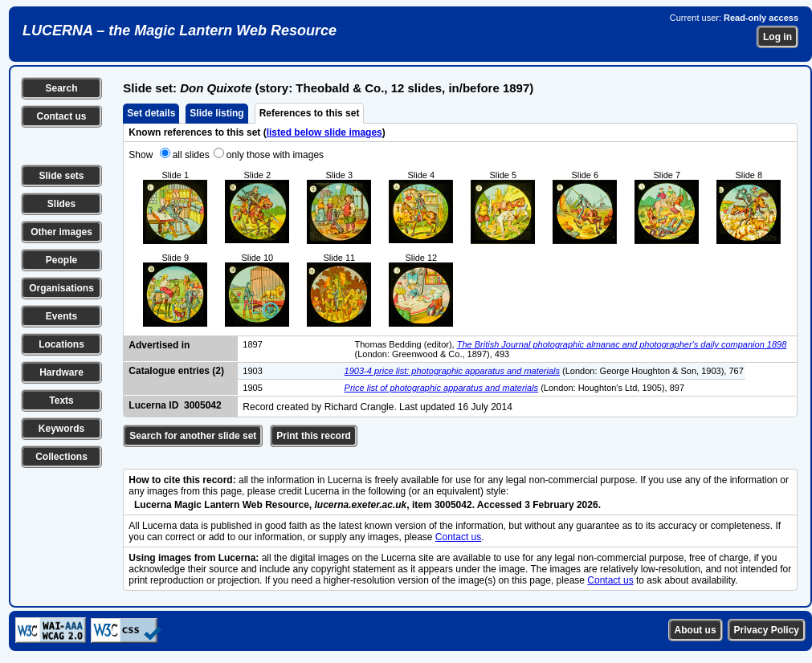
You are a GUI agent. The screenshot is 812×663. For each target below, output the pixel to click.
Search (61, 88)
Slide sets (61, 176)
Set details (151, 113)
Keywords (61, 429)
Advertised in (159, 345)
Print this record (314, 436)
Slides (61, 204)
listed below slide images (324, 132)
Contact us (61, 116)
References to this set (310, 113)
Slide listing (216, 113)
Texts (61, 401)
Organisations (61, 288)
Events (61, 316)
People (61, 260)
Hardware (61, 372)
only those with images (275, 155)
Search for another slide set (193, 436)
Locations (61, 344)
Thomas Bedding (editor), (406, 344)
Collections (61, 457)
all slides (191, 155)
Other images (61, 232)
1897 (252, 344)
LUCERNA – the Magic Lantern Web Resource (180, 31)
